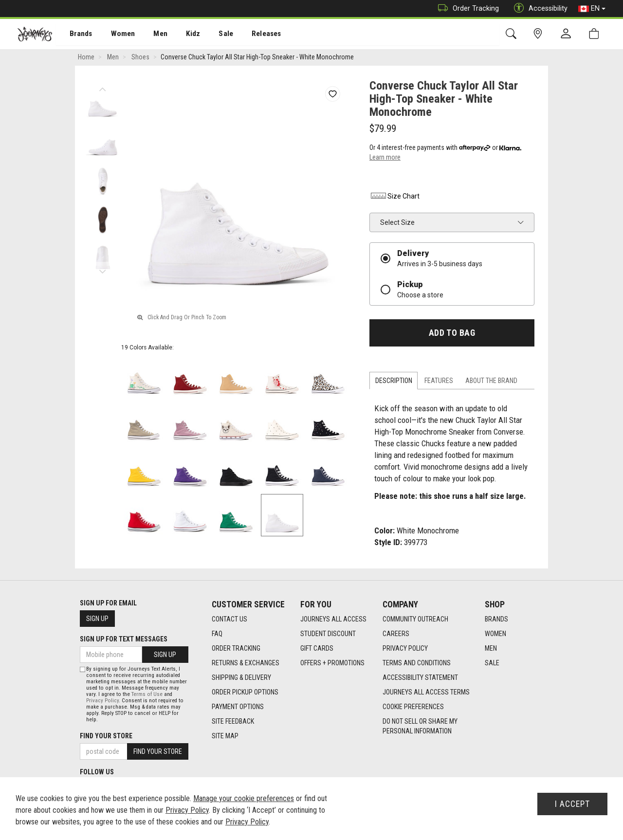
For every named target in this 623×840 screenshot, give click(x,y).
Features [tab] (439, 382)
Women (115, 35)
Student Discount (328, 634)
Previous (102, 88)
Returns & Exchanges (246, 663)
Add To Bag (452, 334)
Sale (213, 35)
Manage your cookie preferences (244, 798)
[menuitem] (76, 34)
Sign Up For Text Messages (124, 639)
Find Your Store (106, 736)
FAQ (217, 634)
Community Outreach (415, 619)
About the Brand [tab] (491, 382)
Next (102, 270)
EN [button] (592, 9)
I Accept (572, 804)
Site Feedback (233, 721)
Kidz (182, 35)
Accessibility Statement (420, 677)
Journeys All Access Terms (426, 692)
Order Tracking (466, 9)
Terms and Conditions (417, 663)
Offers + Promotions (332, 663)
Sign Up (97, 619)
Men (151, 35)
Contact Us (229, 619)
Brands (75, 35)
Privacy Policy (405, 648)
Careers (396, 634)
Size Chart (394, 197)
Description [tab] (394, 382)
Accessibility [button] (538, 9)
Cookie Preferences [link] (413, 707)
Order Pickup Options (245, 692)
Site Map (225, 736)
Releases (252, 35)
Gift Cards (317, 648)
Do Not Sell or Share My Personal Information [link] (420, 726)
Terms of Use (147, 694)
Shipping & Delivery (241, 677)
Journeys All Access (333, 619)
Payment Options (238, 707)
